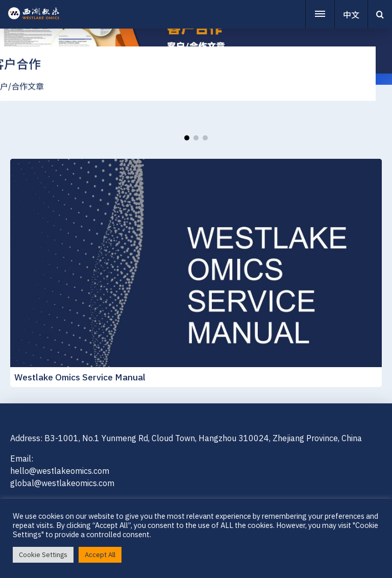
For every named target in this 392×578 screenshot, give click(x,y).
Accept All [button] (100, 555)
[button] (187, 138)
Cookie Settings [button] (43, 555)
